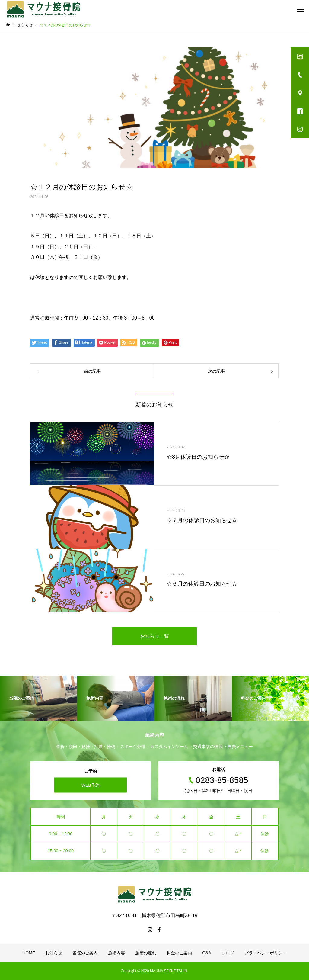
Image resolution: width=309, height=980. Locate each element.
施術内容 (116, 953)
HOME (29, 953)
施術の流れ (146, 953)
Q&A (207, 953)
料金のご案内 (179, 953)
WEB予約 (91, 785)
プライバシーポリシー (266, 953)
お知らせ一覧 (154, 636)
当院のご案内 (85, 953)
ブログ (228, 953)
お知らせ (54, 953)
